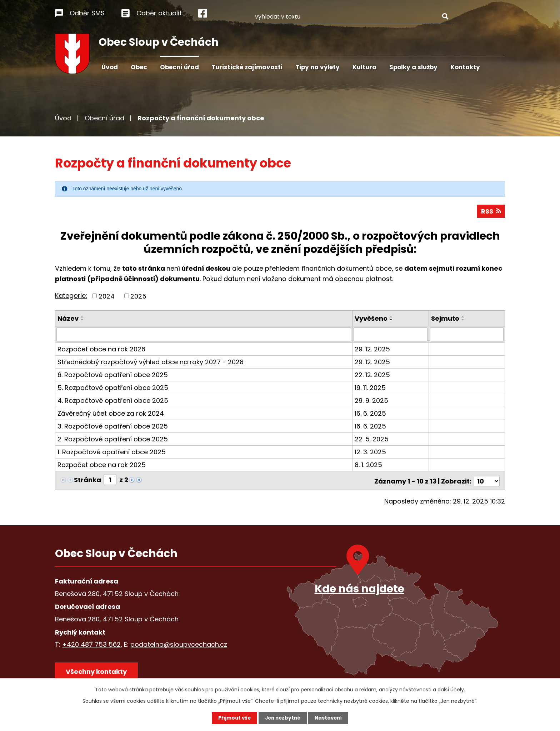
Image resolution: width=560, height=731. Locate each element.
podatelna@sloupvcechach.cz (179, 644)
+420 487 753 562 (91, 644)
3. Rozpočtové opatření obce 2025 (113, 427)
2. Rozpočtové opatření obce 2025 (113, 440)
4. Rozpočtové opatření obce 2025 (113, 401)
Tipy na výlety (317, 67)
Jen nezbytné (283, 718)
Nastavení (330, 718)
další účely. (451, 689)
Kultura (364, 67)
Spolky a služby (413, 67)
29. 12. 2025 (373, 350)
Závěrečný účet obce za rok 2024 (111, 414)
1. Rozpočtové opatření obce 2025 (112, 453)
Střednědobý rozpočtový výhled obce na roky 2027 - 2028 (151, 363)
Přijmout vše (233, 718)
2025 (138, 297)
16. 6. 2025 (371, 414)
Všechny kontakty (98, 672)
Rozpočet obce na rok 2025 (102, 465)
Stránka (87, 480)
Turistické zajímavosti (247, 67)
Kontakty (465, 67)
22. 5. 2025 (372, 440)
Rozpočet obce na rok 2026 (101, 350)
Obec (139, 67)
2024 (107, 297)
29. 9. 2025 (372, 401)
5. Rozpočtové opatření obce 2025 (113, 388)
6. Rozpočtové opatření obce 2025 (113, 375)
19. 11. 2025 (371, 388)
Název (68, 319)
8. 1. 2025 (369, 465)
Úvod (110, 67)
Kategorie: (71, 297)
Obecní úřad (179, 67)
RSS (491, 212)
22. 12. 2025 (373, 375)
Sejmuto (446, 319)
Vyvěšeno (372, 319)
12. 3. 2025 (371, 453)
